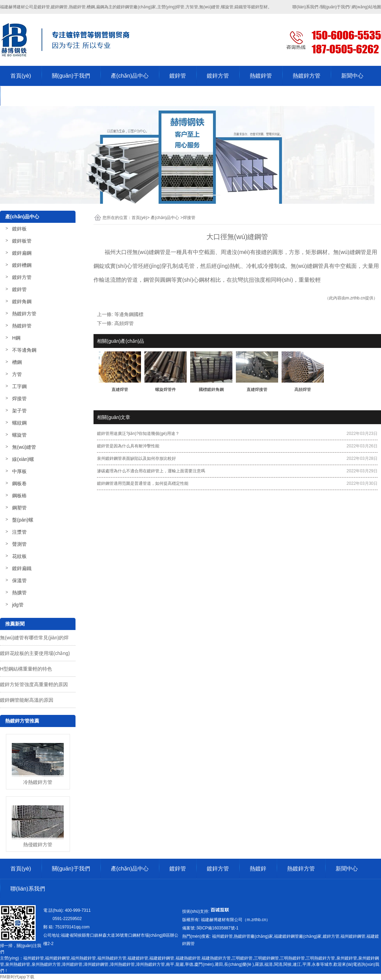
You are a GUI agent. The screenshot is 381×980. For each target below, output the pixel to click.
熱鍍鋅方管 (307, 76)
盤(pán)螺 (23, 520)
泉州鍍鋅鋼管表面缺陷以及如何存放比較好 (136, 458)
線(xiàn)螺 (23, 459)
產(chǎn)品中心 (130, 76)
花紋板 (19, 556)
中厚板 (19, 471)
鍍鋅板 (19, 229)
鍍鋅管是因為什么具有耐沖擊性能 (128, 446)
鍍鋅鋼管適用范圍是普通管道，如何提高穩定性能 (143, 483)
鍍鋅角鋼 (22, 301)
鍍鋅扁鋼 (22, 253)
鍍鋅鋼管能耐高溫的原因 (27, 700)
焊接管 (19, 399)
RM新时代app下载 (17, 977)
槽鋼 (17, 362)
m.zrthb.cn (355, 298)
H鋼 (16, 338)
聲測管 (19, 544)
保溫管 (19, 580)
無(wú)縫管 (24, 447)
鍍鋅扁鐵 (22, 568)
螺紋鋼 (19, 423)
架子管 (19, 411)
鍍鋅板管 (22, 241)
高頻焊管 (124, 323)
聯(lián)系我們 (28, 96)
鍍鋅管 (178, 76)
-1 (217, 928)
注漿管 (19, 532)
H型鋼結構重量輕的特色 (26, 669)
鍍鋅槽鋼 (22, 265)
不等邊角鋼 (24, 350)
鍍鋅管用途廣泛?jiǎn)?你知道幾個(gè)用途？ (138, 434)
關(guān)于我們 (71, 76)
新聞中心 (352, 76)
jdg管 (18, 605)
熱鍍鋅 (258, 869)
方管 (17, 374)
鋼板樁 (19, 496)
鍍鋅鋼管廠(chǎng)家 (136, 7)
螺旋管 (19, 435)
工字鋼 (19, 386)
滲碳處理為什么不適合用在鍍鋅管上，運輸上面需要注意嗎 (151, 471)
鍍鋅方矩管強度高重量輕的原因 (34, 684)
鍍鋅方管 (218, 76)
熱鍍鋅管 (261, 76)
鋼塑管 (19, 508)
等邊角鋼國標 (129, 314)
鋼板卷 (19, 483)
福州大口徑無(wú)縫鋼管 (135, 252)
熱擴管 (19, 593)
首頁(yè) (21, 76)
